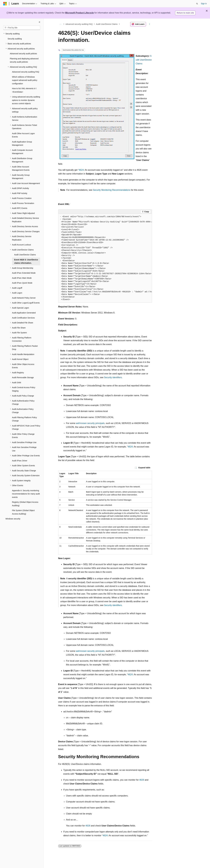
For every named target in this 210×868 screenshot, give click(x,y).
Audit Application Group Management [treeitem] (22, 143)
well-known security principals (90, 423)
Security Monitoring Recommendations (112, 190)
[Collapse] (40, 22)
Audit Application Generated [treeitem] (24, 313)
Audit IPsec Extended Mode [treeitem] (24, 273)
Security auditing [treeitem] (15, 39)
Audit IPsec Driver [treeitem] (20, 461)
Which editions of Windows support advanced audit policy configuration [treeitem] (25, 80)
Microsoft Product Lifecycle (79, 13)
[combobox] (22, 28)
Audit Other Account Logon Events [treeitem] (23, 135)
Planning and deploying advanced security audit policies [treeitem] (24, 60)
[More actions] (149, 24)
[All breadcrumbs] (61, 24)
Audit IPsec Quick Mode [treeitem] (22, 283)
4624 (81, 170)
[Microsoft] (5, 4)
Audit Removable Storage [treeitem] (23, 377)
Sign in (204, 4)
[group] (105, 258)
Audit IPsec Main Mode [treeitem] (22, 278)
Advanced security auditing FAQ (79, 24)
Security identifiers (113, 377)
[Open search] (197, 4)
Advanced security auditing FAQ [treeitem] (26, 72)
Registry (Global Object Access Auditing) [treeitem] (25, 504)
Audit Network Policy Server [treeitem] (24, 298)
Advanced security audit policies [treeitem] (23, 54)
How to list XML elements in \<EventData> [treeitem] (24, 90)
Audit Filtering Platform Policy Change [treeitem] (24, 419)
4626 (142, 780)
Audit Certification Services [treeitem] (23, 318)
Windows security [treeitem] (13, 519)
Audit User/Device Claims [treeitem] (25, 255)
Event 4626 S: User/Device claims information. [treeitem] (26, 261)
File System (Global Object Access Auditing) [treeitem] (23, 512)
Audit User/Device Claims (107, 24)
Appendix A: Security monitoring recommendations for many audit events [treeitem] (26, 494)
